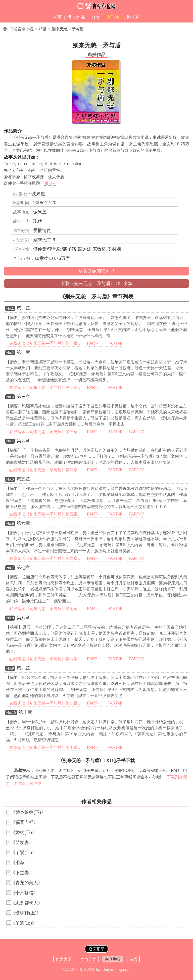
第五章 (23, 479)
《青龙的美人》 (27, 883)
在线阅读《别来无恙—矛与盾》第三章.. (45, 432)
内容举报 (113, 959)
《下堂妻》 (22, 873)
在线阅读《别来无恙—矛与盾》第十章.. (45, 747)
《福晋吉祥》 (24, 822)
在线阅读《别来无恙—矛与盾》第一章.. (45, 343)
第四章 (23, 441)
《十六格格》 (24, 893)
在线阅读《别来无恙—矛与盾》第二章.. (45, 387)
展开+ (50, 183)
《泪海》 (20, 863)
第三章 (23, 397)
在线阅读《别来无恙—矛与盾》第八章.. (45, 659)
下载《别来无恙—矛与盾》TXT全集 (96, 284)
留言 (133, 959)
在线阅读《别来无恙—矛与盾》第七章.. (45, 609)
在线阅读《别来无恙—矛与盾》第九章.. (45, 703)
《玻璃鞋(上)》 (26, 913)
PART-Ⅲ (115, 343)
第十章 (25, 712)
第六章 (23, 523)
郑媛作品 (96, 55)
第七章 (23, 568)
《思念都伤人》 (27, 903)
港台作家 (76, 17)
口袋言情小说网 (80, 970)
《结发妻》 (22, 843)
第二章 (23, 352)
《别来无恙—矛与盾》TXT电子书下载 (96, 761)
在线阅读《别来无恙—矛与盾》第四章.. (45, 470)
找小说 (132, 17)
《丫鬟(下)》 (24, 853)
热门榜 (113, 17)
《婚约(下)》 (24, 832)
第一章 (23, 308)
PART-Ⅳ (137, 432)
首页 (57, 17)
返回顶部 (96, 949)
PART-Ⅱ (94, 343)
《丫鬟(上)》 (24, 923)
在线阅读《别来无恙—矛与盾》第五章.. (45, 514)
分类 (96, 17)
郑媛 (42, 29)
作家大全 (64, 959)
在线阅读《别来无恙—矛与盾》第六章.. (45, 558)
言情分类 (88, 959)
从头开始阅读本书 (96, 271)
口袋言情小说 (22, 29)
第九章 (23, 668)
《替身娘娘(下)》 (28, 812)
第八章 (23, 618)
